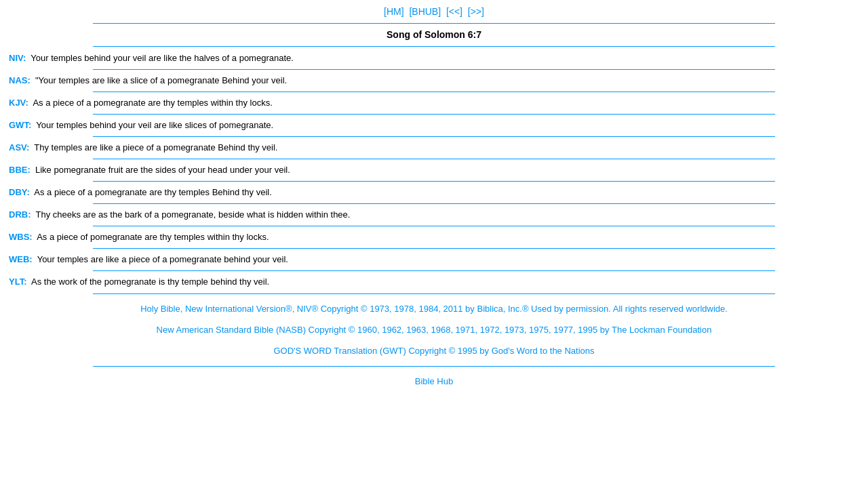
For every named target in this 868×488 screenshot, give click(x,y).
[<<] (454, 12)
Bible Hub (434, 381)
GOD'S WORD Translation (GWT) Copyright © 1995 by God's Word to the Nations (434, 351)
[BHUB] (425, 12)
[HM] (394, 12)
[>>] (476, 12)
